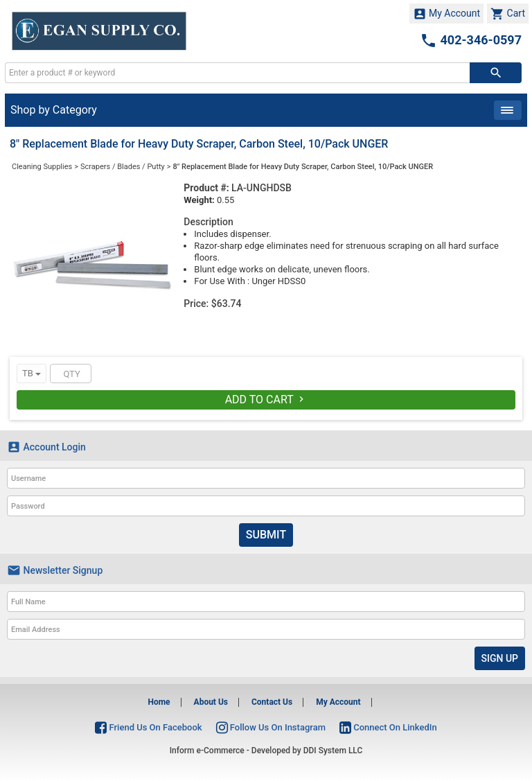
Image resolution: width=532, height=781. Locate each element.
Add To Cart (266, 400)
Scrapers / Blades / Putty (123, 167)
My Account (447, 14)
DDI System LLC (333, 751)
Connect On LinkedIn (388, 727)
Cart (508, 14)
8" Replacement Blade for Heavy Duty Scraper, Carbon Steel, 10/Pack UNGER (303, 167)
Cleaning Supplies (42, 167)
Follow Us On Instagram (271, 727)
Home (159, 702)
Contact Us (272, 702)
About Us (211, 702)
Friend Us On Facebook (148, 727)
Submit (266, 535)
